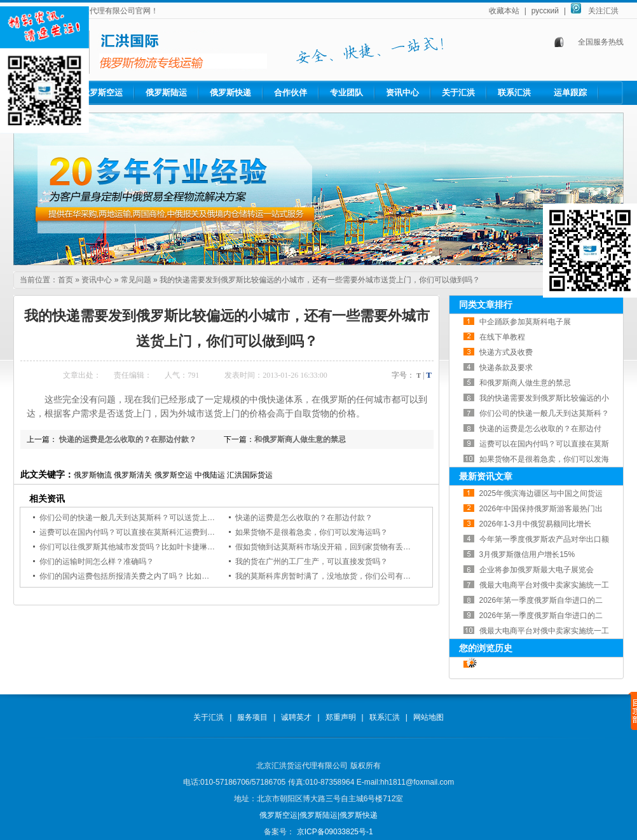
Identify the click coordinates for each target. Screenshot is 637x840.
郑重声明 (341, 717)
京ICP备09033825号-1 (333, 832)
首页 (65, 280)
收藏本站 (504, 11)
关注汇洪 (603, 11)
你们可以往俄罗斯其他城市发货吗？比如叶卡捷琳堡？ (131, 547)
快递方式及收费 (506, 352)
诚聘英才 (296, 717)
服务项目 (252, 717)
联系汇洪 (514, 93)
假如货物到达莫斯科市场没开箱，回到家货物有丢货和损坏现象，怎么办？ (361, 547)
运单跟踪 (570, 93)
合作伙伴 (291, 93)
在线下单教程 (502, 337)
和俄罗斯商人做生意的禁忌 (300, 439)
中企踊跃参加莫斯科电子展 (525, 322)
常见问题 (136, 280)
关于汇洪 (458, 93)
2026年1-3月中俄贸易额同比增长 (535, 524)
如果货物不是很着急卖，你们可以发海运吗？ (312, 532)
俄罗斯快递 (230, 93)
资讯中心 (402, 93)
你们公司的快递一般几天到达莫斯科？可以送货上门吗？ (135, 518)
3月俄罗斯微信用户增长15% (527, 554)
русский (545, 11)
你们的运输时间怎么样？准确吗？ (97, 561)
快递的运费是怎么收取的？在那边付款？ (127, 439)
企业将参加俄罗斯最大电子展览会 (537, 570)
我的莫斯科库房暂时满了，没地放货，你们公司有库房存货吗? (340, 576)
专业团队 (346, 93)
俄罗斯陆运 (166, 93)
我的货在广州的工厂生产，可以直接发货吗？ (312, 561)
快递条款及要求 (506, 368)
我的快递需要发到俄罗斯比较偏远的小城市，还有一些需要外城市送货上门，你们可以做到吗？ (320, 280)
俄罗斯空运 (102, 93)
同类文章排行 (486, 305)
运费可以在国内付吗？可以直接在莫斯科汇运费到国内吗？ (139, 532)
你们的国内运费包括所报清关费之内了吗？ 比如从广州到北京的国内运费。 (166, 576)
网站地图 (428, 717)
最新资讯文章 (486, 476)
